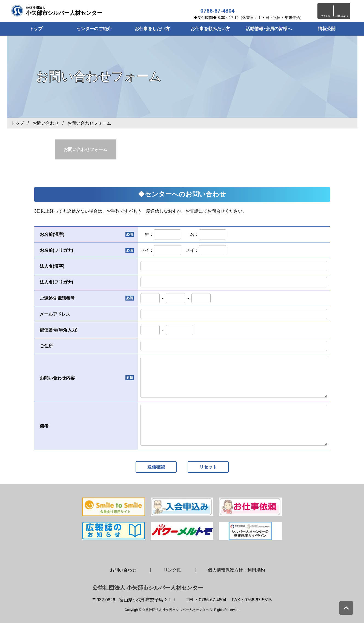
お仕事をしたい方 (152, 29)
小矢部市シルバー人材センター (64, 11)
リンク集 (172, 570)
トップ (18, 123)
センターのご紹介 (94, 29)
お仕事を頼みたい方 (210, 29)
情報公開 (327, 29)
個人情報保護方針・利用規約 (236, 570)
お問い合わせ (46, 123)
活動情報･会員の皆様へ (269, 29)
